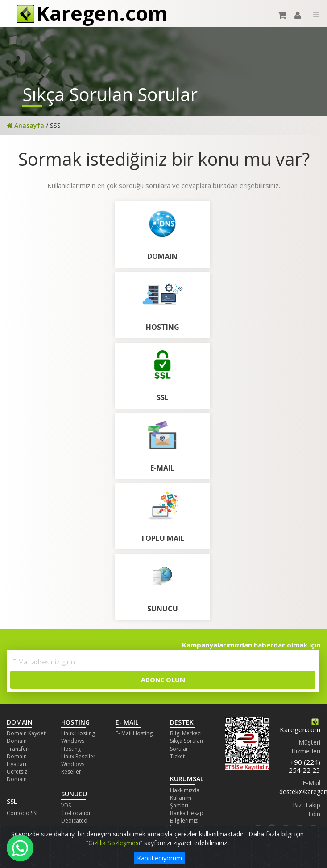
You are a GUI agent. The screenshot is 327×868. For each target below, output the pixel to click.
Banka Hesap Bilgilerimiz (187, 817)
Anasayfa (25, 125)
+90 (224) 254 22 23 (304, 766)
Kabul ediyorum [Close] (159, 858)
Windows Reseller (73, 768)
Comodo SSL (23, 813)
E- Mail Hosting (134, 733)
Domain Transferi (18, 745)
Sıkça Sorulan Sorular (186, 745)
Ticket (177, 756)
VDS (66, 805)
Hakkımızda (185, 790)
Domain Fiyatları (17, 760)
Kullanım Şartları (181, 802)
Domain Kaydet (26, 733)
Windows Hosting (73, 745)
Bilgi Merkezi (186, 733)
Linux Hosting (78, 733)
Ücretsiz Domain (17, 775)
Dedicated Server (74, 824)
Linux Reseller (78, 756)
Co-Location (77, 813)
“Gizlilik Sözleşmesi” (114, 843)
